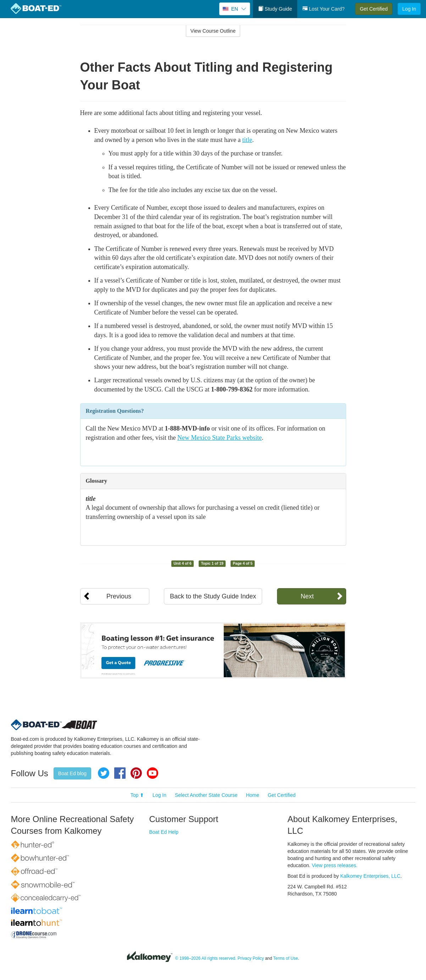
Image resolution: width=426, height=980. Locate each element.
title (247, 140)
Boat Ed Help (164, 832)
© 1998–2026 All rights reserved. (206, 958)
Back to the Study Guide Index (213, 596)
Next (307, 596)
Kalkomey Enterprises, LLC (370, 876)
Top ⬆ (137, 795)
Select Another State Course (206, 795)
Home (252, 795)
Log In (409, 9)
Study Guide (275, 9)
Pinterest (136, 773)
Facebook (120, 773)
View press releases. (335, 865)
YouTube (153, 773)
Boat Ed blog (72, 773)
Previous (119, 596)
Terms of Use (286, 958)
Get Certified (374, 9)
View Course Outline (213, 31)
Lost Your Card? (323, 9)
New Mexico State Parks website (220, 438)
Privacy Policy (251, 958)
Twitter (104, 773)
